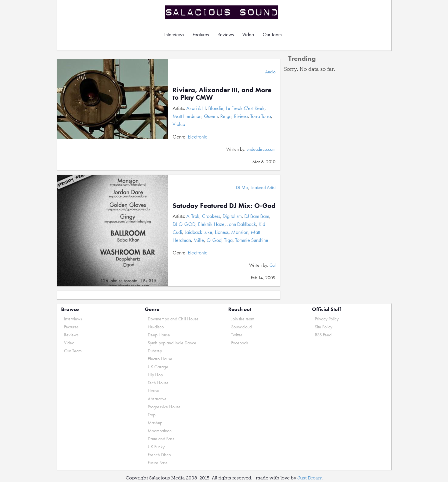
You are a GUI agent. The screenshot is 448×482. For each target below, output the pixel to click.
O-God (214, 240)
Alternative (157, 399)
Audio (270, 72)
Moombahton (160, 431)
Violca (179, 124)
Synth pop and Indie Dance (172, 343)
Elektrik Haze (211, 224)
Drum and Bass (161, 439)
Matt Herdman (187, 116)
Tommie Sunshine (252, 240)
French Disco (159, 455)
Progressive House (164, 407)
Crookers (211, 216)
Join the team (243, 319)
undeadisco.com (261, 149)
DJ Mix (242, 187)
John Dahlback (242, 224)
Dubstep (155, 351)
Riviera (241, 116)
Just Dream (310, 478)
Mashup (155, 423)
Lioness (222, 232)
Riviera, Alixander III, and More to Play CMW (222, 94)
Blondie (216, 108)
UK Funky (156, 447)
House (153, 391)
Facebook (240, 343)
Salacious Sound (222, 12)
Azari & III (196, 108)
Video (248, 34)
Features (201, 34)
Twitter (237, 335)
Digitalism (232, 216)
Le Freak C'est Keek (245, 108)
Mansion (240, 232)
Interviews (174, 34)
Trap (152, 415)
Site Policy (324, 327)
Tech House (158, 383)
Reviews (226, 34)
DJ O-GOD (184, 224)
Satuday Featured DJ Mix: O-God (224, 205)
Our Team (272, 34)
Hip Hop (155, 375)
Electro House (160, 359)
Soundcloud (241, 327)
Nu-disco (156, 327)
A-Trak (193, 216)
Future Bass (158, 463)
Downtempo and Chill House (173, 319)
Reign (226, 116)
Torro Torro (261, 116)
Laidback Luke (198, 232)
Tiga (228, 240)
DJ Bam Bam (257, 216)
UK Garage (158, 367)
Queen (211, 116)
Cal (272, 265)
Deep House (159, 335)
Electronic (197, 137)
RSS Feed (323, 335)
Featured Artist (263, 187)
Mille (199, 240)
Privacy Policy (327, 319)
